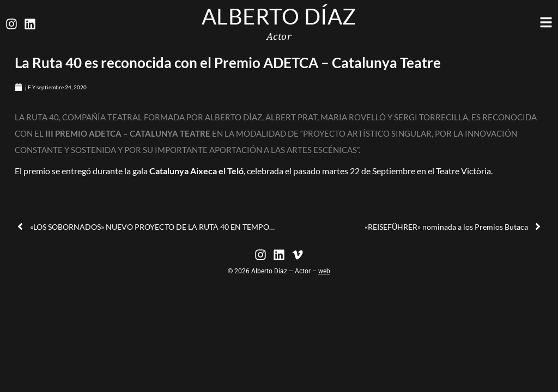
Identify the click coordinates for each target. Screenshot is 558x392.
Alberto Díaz (279, 16)
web (324, 271)
